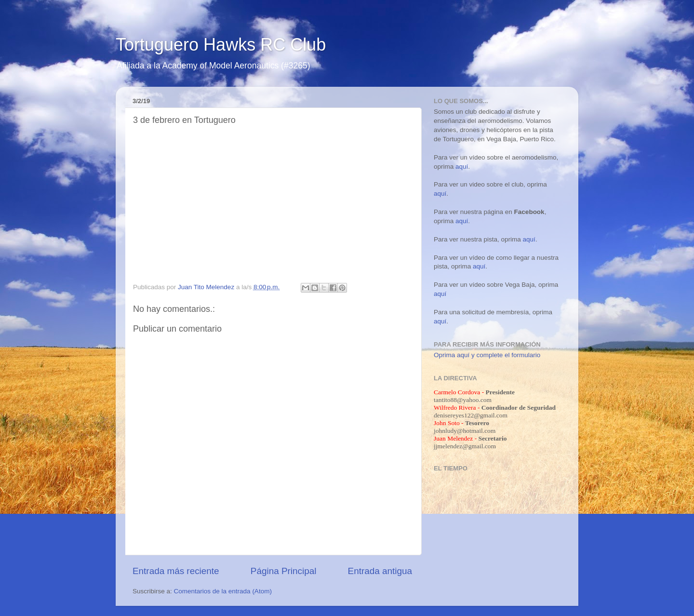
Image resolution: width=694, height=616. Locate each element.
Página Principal (284, 571)
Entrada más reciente (176, 571)
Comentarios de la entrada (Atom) (223, 591)
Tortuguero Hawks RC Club (221, 45)
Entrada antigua (380, 571)
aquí (462, 167)
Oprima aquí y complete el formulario (487, 355)
